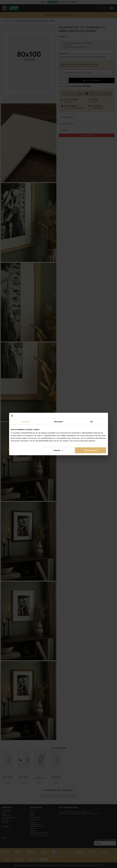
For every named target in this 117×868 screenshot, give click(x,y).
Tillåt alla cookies (91, 450)
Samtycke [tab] (26, 422)
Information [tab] (59, 422)
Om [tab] (91, 422)
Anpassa (58, 450)
